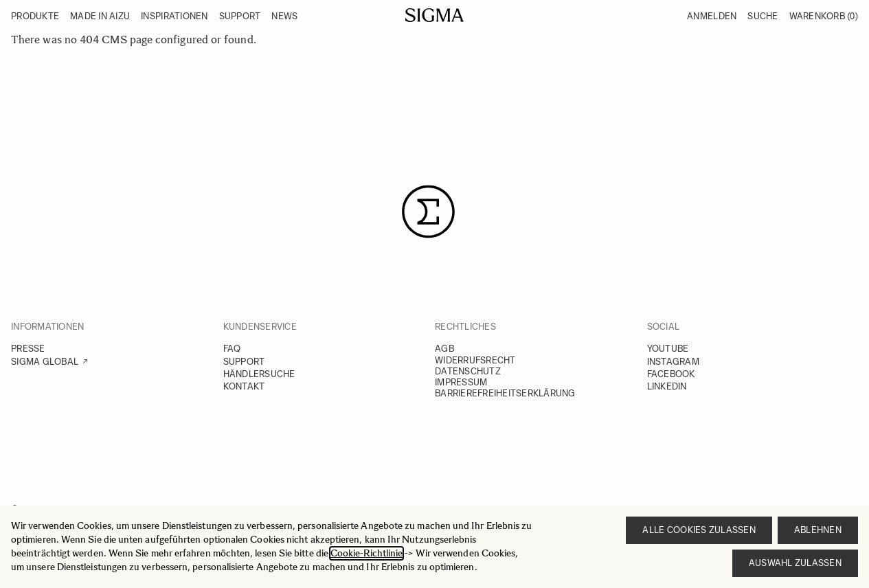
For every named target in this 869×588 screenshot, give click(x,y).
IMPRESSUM (461, 382)
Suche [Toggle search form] (763, 16)
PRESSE (28, 349)
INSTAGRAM (673, 362)
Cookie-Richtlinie (366, 553)
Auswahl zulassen (795, 563)
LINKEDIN (667, 386)
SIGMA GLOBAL (45, 362)
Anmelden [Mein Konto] (712, 16)
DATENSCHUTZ (468, 371)
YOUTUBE (668, 349)
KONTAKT (244, 386)
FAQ (232, 349)
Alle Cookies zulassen (699, 530)
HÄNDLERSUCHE (259, 374)
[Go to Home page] (434, 15)
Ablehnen (818, 530)
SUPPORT (244, 362)
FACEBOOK (671, 374)
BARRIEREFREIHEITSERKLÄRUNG (505, 393)
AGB (444, 349)
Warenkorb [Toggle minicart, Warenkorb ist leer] (824, 16)
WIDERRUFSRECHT (475, 360)
